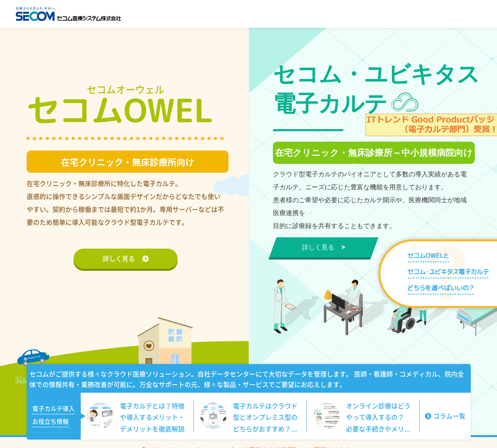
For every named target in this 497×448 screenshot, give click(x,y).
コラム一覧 (445, 416)
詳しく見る (126, 258)
